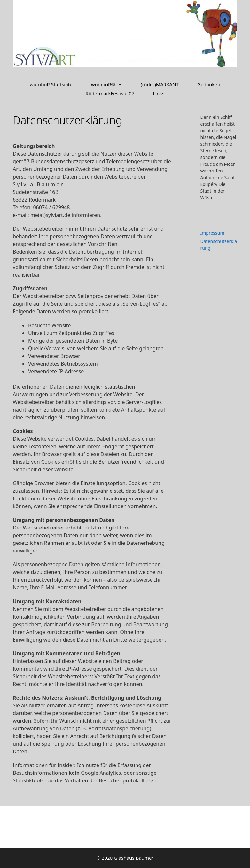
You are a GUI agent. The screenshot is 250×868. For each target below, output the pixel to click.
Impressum (212, 233)
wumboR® (111, 84)
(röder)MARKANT (160, 84)
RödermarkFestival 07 (110, 93)
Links (159, 93)
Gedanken (209, 84)
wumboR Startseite (51, 84)
